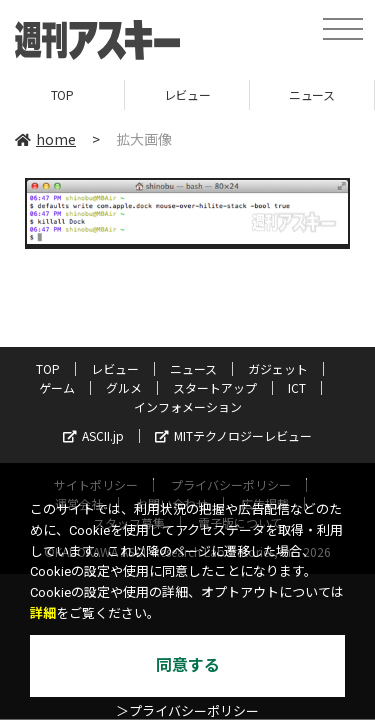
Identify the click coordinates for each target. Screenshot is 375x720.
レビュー (187, 94)
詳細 (43, 613)
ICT (297, 387)
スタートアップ (215, 387)
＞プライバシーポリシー (187, 711)
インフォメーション (188, 406)
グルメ (124, 387)
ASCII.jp (93, 435)
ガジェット (278, 368)
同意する (188, 665)
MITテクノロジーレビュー (233, 435)
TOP (62, 94)
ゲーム (57, 387)
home (45, 139)
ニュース (311, 94)
